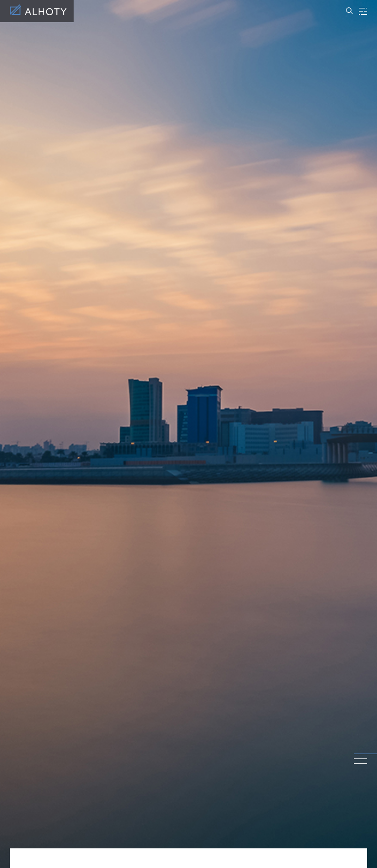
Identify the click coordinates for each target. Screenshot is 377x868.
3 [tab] (361, 764)
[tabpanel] (188, 434)
